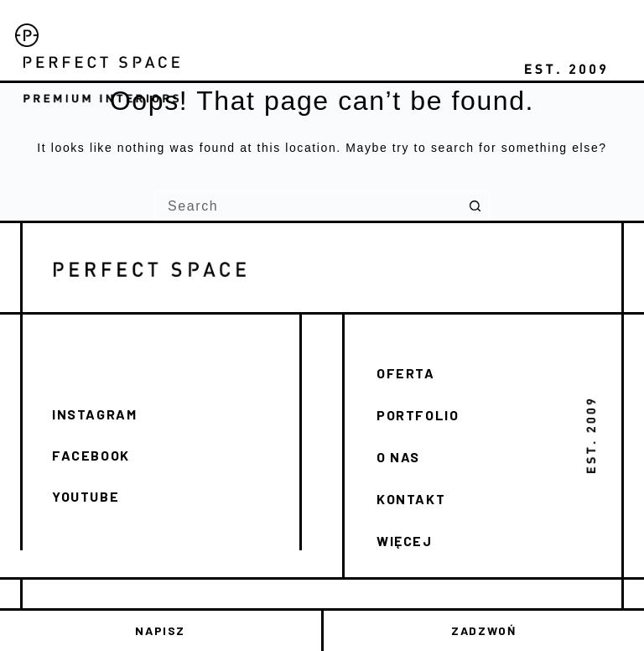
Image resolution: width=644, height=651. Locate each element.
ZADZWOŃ (483, 630)
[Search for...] (307, 206)
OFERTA (406, 373)
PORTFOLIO (418, 415)
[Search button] (475, 206)
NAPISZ (160, 630)
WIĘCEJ (405, 541)
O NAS (398, 457)
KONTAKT (411, 499)
